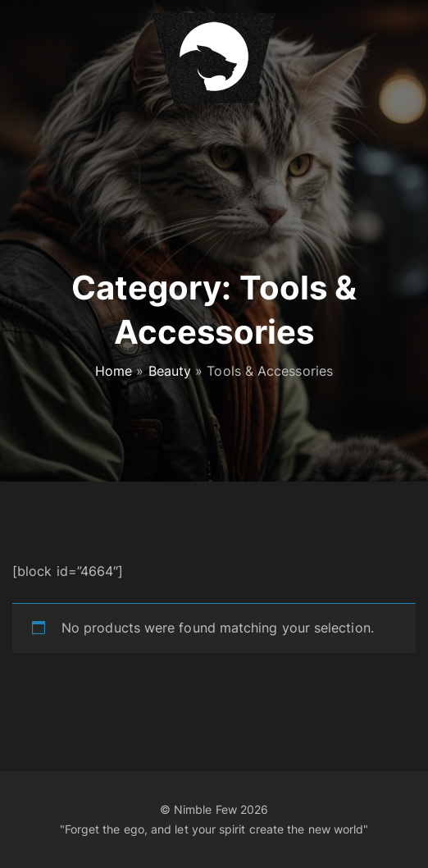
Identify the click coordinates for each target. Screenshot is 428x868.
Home (114, 371)
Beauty (170, 371)
